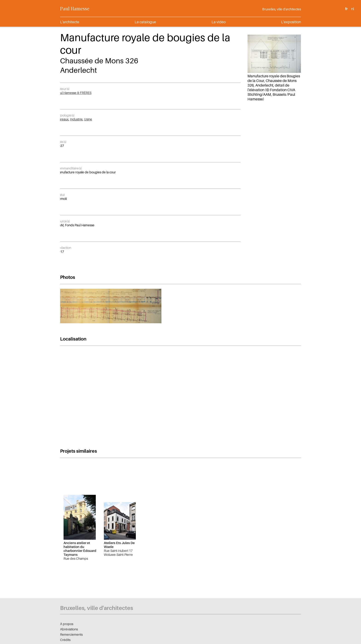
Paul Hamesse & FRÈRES (74, 93)
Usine (88, 119)
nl (353, 9)
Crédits (65, 640)
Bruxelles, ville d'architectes (282, 9)
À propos (67, 624)
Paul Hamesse (75, 8)
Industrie (76, 119)
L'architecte (70, 22)
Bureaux (63, 119)
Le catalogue (145, 22)
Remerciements (71, 634)
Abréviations (69, 629)
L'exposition (291, 22)
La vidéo (219, 22)
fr (346, 9)
